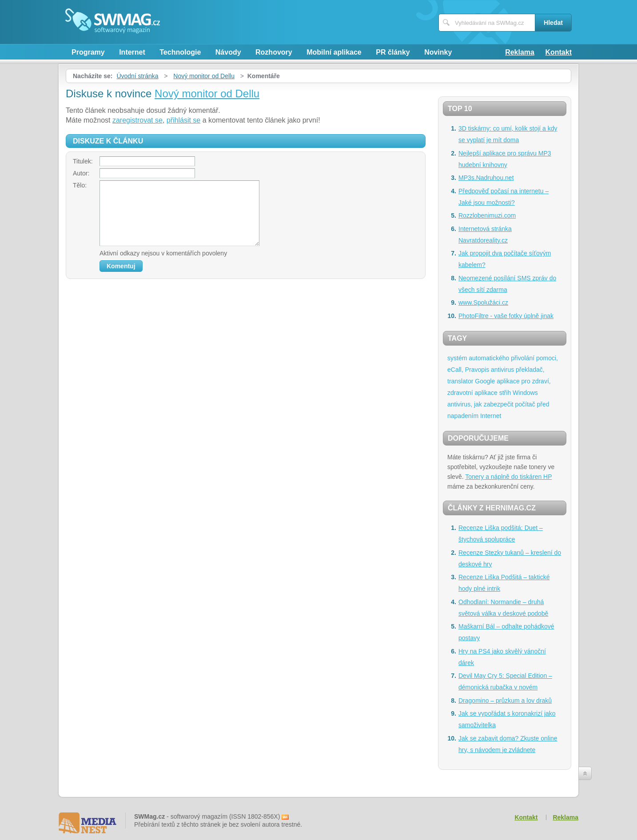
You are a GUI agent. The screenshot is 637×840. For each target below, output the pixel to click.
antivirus (502, 370)
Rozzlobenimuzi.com (487, 215)
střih (505, 393)
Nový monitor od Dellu (204, 76)
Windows (525, 393)
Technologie (180, 52)
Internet (132, 52)
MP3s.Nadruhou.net (486, 178)
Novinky (438, 52)
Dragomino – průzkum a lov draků (505, 701)
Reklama (520, 52)
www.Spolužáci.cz (483, 303)
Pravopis (477, 370)
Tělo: (80, 185)
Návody (228, 52)
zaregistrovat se (137, 120)
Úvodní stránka (137, 76)
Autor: (81, 173)
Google (485, 381)
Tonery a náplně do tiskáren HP (508, 477)
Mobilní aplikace (334, 52)
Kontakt (558, 52)
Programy (88, 52)
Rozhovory (274, 52)
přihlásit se (183, 120)
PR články (393, 52)
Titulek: (83, 161)
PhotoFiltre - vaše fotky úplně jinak (506, 316)
